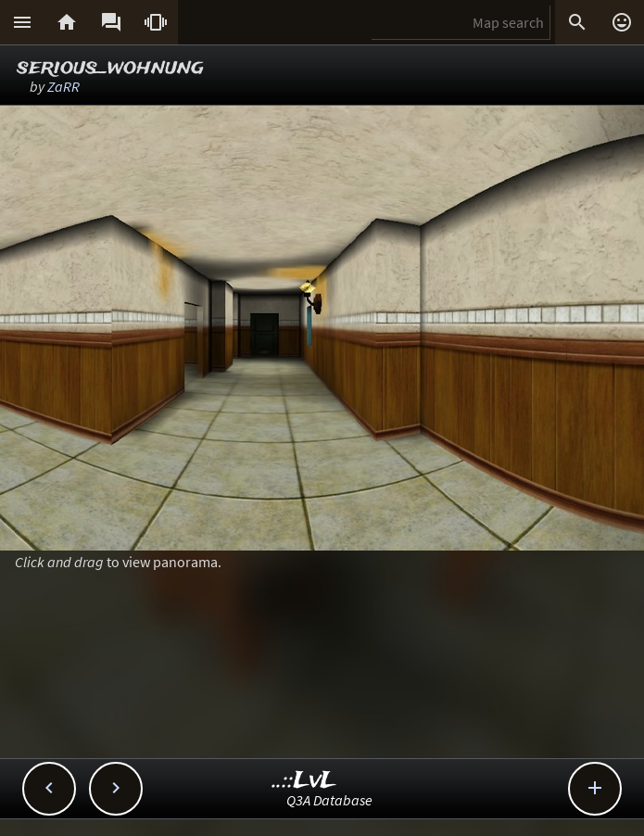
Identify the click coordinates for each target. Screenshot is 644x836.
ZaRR (63, 86)
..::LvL (304, 781)
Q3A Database (329, 800)
